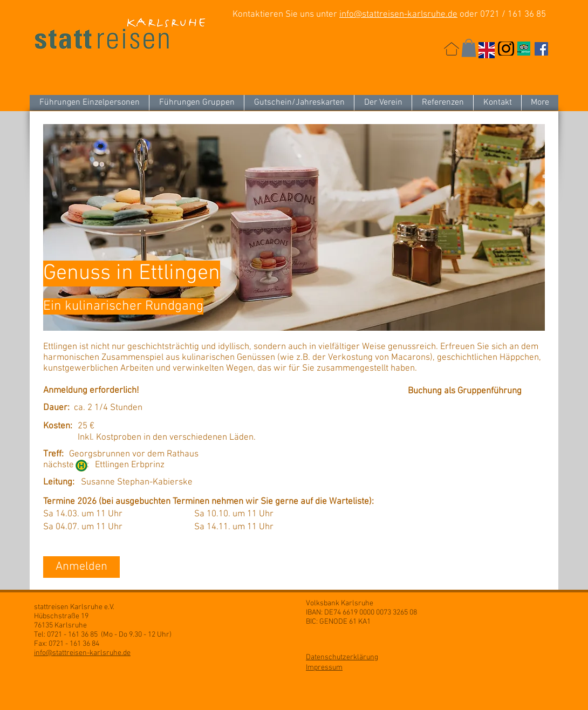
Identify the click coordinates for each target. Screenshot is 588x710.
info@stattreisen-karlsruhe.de (398, 15)
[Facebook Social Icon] (541, 49)
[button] (469, 48)
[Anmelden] (81, 567)
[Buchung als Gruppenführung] (467, 392)
